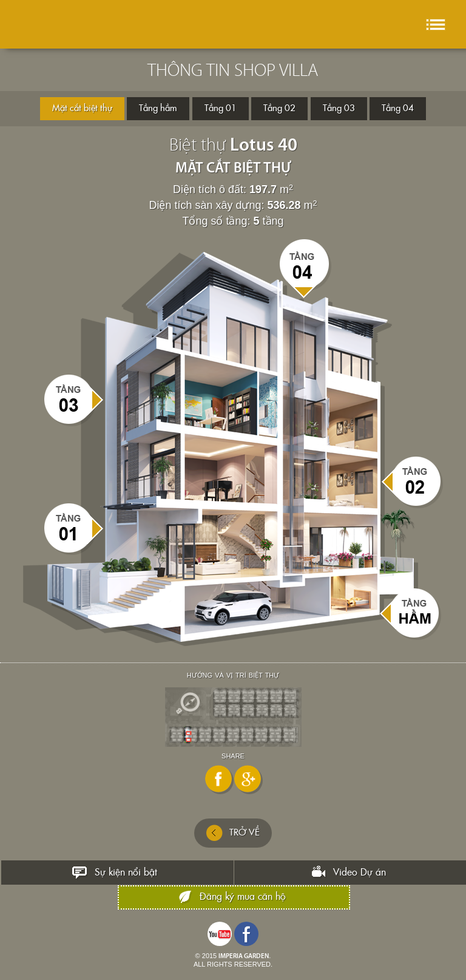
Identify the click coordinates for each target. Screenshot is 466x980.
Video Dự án (360, 873)
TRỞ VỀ (233, 833)
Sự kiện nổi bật (126, 873)
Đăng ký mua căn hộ (243, 897)
